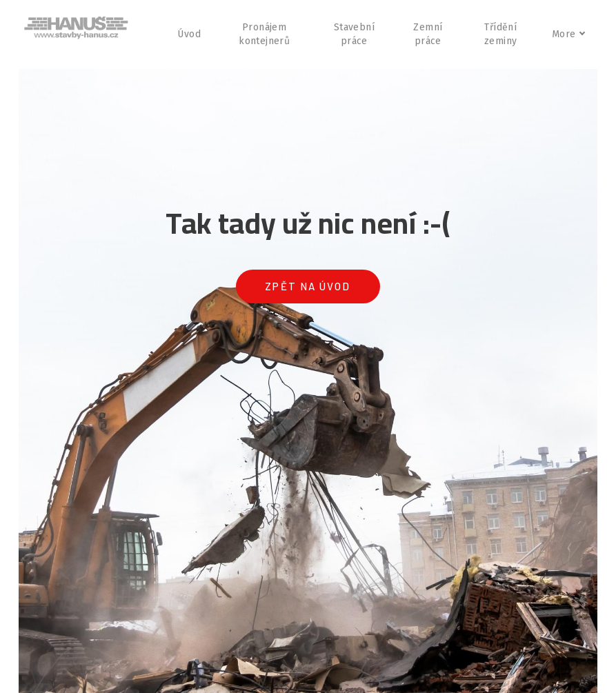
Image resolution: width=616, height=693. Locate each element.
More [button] (568, 34)
